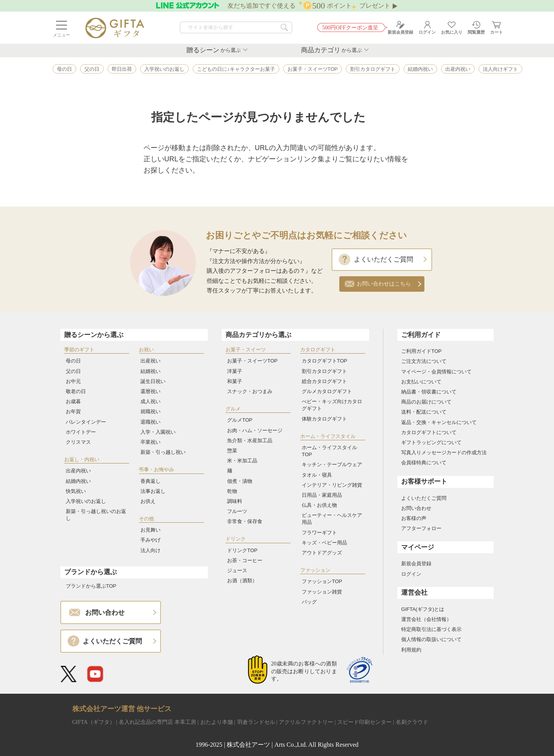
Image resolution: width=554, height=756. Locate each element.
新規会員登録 (416, 564)
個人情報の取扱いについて (431, 639)
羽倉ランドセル (256, 722)
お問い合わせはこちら (384, 284)
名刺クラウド (412, 722)
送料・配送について (424, 412)
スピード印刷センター (364, 722)
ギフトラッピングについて (431, 442)
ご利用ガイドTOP (421, 351)
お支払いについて (421, 382)
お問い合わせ (416, 508)
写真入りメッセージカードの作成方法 (444, 452)
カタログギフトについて (429, 432)
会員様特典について (424, 463)
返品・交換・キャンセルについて (439, 422)
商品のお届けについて (426, 402)
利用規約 (411, 650)
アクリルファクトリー (306, 722)
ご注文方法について (424, 361)
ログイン (411, 574)
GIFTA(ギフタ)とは (423, 609)
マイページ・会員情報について (436, 372)
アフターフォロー (421, 528)
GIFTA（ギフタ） (94, 722)
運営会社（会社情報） (426, 619)
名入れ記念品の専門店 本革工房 (157, 722)
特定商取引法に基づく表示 (431, 629)
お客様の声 (414, 518)
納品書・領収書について (429, 392)
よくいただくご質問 (384, 259)
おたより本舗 (217, 722)
